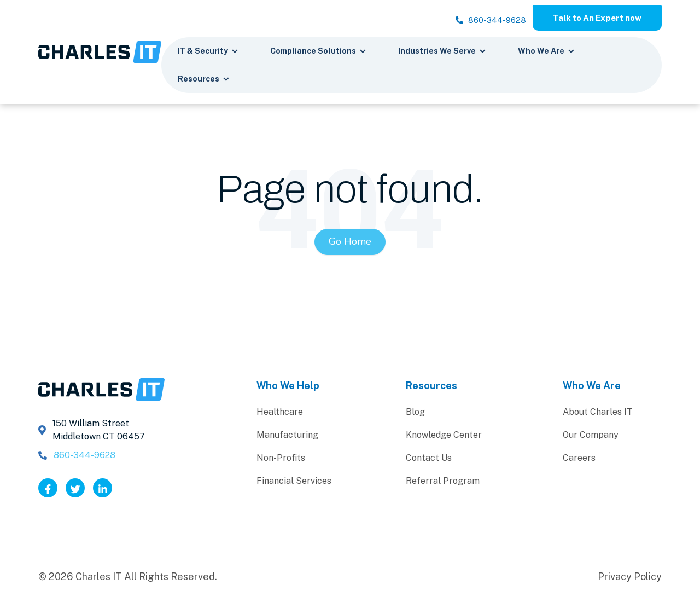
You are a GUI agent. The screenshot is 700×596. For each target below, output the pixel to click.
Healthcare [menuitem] (280, 413)
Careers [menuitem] (579, 459)
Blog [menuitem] (415, 413)
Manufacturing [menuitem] (287, 436)
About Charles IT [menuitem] (598, 413)
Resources (204, 80)
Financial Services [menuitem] (294, 482)
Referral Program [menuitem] (443, 482)
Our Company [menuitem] (591, 436)
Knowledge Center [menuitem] (444, 436)
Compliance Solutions (318, 53)
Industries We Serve (442, 53)
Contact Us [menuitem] (429, 459)
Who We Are (546, 53)
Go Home (350, 243)
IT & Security (208, 53)
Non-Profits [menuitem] (281, 459)
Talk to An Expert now (592, 18)
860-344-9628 (475, 22)
